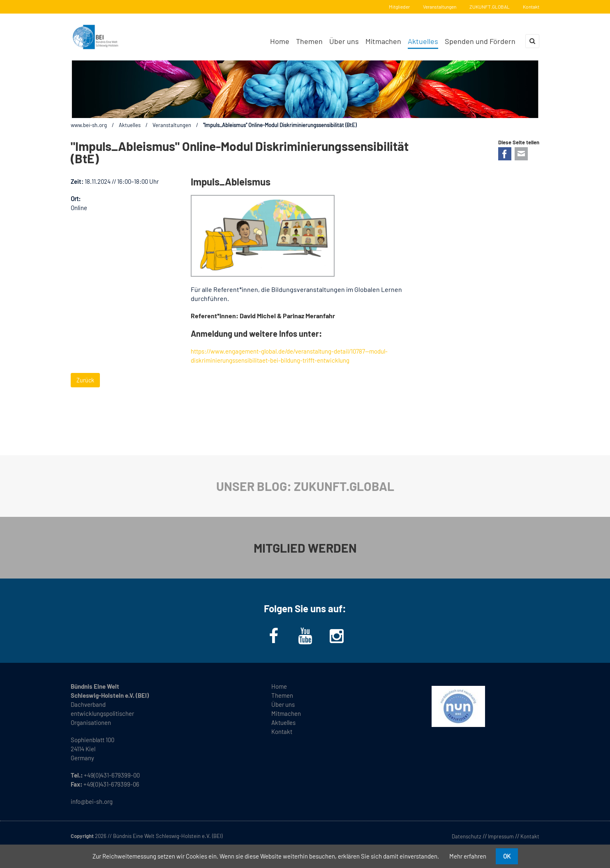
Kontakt (531, 7)
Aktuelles (130, 125)
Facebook (505, 154)
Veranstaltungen (440, 7)
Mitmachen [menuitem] (383, 41)
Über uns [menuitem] (344, 41)
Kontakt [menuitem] (282, 731)
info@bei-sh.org (92, 801)
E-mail (521, 154)
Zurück (85, 380)
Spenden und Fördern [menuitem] (480, 41)
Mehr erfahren (468, 856)
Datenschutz (467, 836)
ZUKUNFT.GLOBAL (490, 7)
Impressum (501, 836)
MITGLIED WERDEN (305, 548)
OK (507, 856)
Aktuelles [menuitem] (423, 41)
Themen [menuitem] (309, 41)
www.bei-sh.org (89, 125)
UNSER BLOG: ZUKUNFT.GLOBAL (305, 486)
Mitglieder (399, 7)
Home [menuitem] (280, 41)
